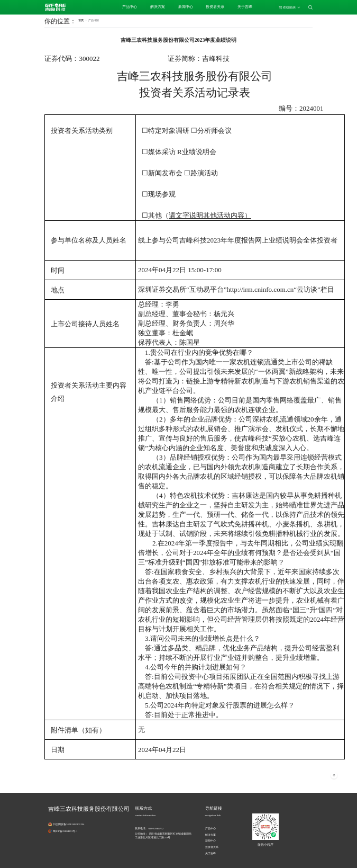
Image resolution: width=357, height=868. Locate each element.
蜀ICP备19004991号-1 (65, 831)
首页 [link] (81, 20)
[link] (94, 20)
